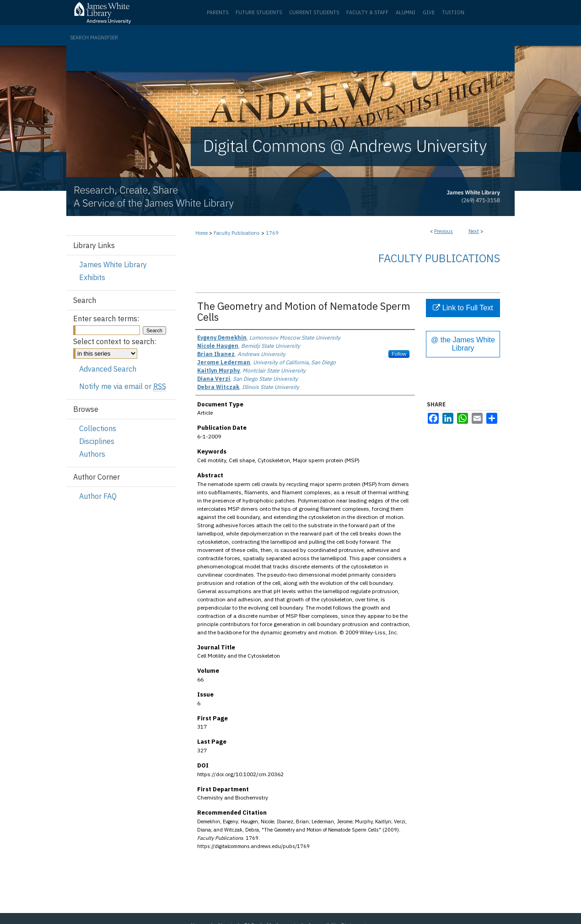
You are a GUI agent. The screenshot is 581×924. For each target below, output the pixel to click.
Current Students (314, 12)
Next (474, 231)
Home (202, 233)
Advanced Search (108, 369)
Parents (218, 12)
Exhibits (92, 277)
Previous (444, 231)
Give (429, 12)
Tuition (453, 12)
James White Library (113, 265)
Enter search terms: (106, 319)
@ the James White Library (463, 344)
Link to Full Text (463, 308)
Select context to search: (115, 341)
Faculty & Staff (367, 12)
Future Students (259, 12)
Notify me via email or (123, 386)
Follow (399, 354)
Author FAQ (98, 496)
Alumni (406, 12)
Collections (98, 428)
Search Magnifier (94, 38)
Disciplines (97, 441)
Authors (92, 454)
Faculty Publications (237, 233)
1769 (272, 233)
